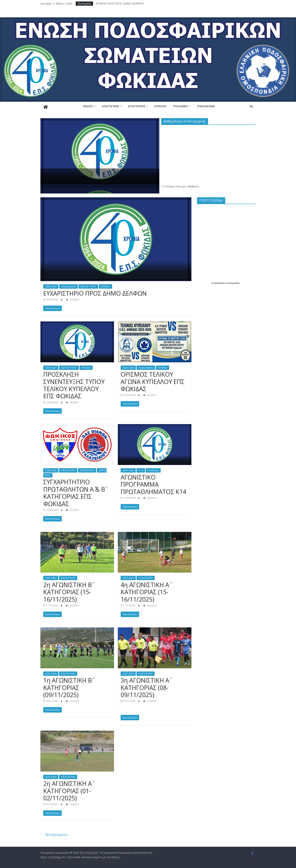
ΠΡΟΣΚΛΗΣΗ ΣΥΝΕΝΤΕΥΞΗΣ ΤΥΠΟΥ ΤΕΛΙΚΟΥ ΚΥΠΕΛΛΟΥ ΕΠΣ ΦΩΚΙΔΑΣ (74, 384)
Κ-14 (141, 470)
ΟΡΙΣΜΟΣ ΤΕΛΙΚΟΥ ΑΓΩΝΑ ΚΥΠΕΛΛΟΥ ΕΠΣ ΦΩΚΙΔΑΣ (153, 381)
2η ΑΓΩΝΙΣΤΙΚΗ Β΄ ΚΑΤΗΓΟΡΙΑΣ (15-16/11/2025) (67, 591)
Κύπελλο (160, 106)
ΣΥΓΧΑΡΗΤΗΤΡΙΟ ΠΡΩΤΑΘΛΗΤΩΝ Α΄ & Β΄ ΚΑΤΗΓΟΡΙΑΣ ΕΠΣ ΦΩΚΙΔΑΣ (74, 492)
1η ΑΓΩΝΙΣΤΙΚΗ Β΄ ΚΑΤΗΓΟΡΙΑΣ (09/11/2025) (67, 687)
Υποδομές (180, 106)
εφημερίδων (234, 282)
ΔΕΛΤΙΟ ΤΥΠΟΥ (88, 286)
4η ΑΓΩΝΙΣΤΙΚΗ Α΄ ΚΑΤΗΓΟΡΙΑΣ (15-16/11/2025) (145, 591)
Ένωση (88, 106)
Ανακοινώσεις (68, 286)
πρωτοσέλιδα (220, 282)
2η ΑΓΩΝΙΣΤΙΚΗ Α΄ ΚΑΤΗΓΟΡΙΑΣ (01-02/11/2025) (67, 790)
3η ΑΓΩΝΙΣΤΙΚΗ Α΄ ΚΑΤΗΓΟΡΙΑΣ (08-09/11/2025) (145, 687)
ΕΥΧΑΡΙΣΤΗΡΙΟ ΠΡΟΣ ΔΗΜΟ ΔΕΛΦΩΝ (120, 3)
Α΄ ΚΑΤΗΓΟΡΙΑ (110, 106)
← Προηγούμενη (54, 834)
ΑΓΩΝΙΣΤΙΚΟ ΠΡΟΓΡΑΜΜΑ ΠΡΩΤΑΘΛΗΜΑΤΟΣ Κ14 (153, 483)
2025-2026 (51, 286)
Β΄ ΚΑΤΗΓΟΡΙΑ (137, 106)
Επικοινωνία (206, 106)
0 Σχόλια (72, 299)
